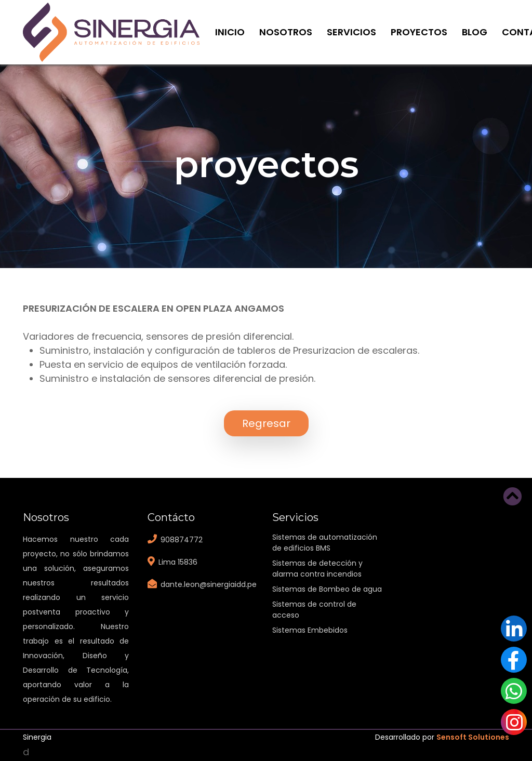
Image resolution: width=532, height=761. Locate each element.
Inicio (230, 32)
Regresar (266, 423)
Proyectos (419, 32)
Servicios (351, 32)
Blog (475, 32)
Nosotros (286, 32)
